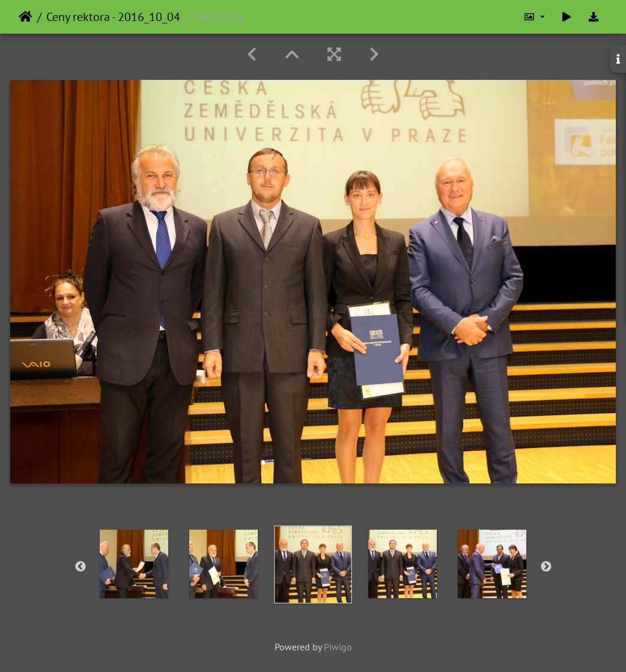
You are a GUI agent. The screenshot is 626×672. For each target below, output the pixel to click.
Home (26, 17)
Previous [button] (81, 567)
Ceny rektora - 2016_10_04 (113, 17)
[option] (134, 564)
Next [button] (546, 567)
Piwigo (338, 647)
